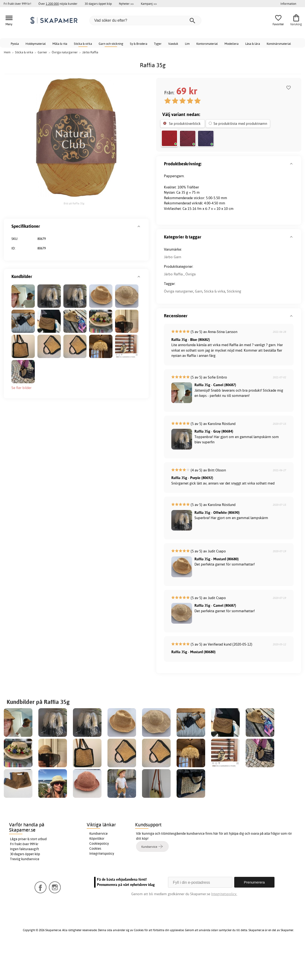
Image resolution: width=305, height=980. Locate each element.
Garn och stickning (111, 44)
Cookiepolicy (99, 879)
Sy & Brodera (139, 44)
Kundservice (99, 869)
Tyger (158, 44)
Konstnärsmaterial (279, 44)
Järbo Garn (173, 292)
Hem (7, 52)
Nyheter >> (126, 4)
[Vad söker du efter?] (145, 20)
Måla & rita (60, 44)
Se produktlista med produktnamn (240, 124)
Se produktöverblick (185, 124)
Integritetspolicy (102, 889)
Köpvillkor (97, 874)
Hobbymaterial (36, 44)
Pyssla (15, 44)
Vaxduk (173, 44)
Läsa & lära (253, 44)
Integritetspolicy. (224, 929)
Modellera (231, 44)
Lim (187, 44)
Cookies (95, 884)
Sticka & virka (83, 44)
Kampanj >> (149, 4)
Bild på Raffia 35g (74, 203)
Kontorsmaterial (207, 44)
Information (288, 4)
